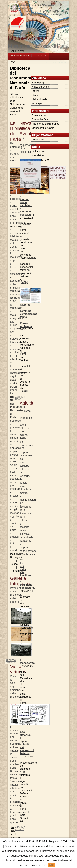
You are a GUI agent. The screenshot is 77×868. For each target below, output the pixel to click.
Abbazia (15, 226)
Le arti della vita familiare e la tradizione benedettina (27, 575)
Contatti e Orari (41, 119)
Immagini (37, 104)
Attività (36, 91)
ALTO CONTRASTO (56, 63)
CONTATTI (40, 56)
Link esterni (38, 151)
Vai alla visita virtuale (16, 832)
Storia (35, 95)
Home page (38, 82)
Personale (38, 139)
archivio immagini (11, 662)
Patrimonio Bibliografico (45, 124)
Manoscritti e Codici (43, 128)
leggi (24, 282)
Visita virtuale (39, 99)
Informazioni (39, 865)
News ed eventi (41, 87)
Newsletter (38, 155)
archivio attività (20, 828)
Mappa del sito (40, 160)
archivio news (20, 398)
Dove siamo (39, 115)
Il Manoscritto (27, 661)
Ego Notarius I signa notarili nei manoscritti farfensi (27, 743)
